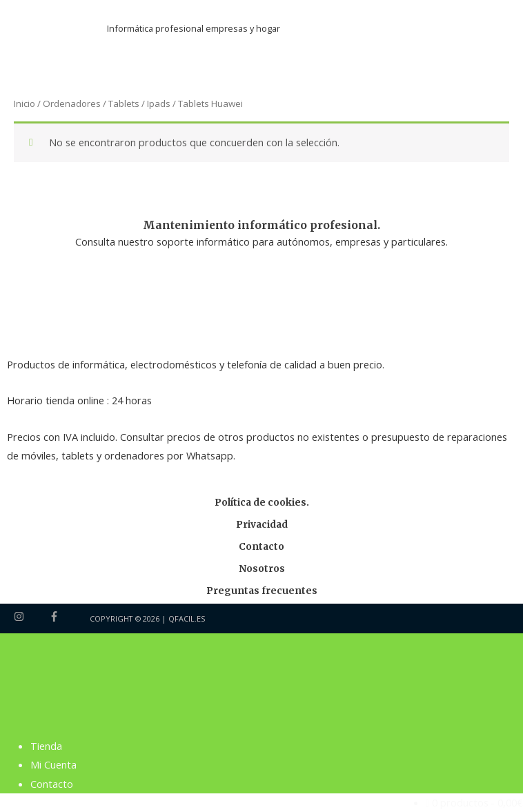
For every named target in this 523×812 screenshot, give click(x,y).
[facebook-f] (56, 616)
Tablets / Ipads (139, 103)
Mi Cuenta (53, 764)
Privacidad (262, 525)
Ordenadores (72, 103)
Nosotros (262, 569)
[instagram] (30, 616)
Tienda (46, 746)
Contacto (261, 547)
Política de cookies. (262, 503)
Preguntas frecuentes (262, 591)
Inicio (24, 103)
